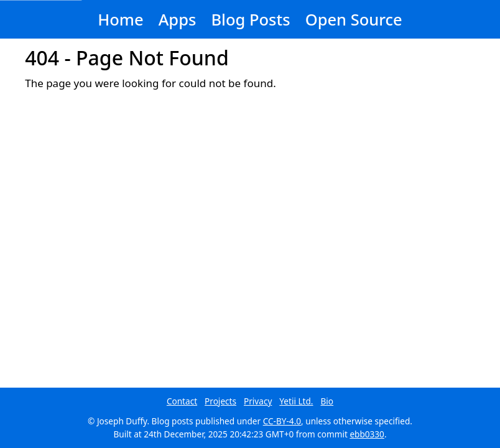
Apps (178, 19)
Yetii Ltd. (296, 401)
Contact (182, 401)
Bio (327, 401)
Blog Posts (250, 19)
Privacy (258, 401)
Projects (220, 401)
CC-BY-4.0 (282, 421)
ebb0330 (367, 434)
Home (120, 19)
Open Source (354, 19)
